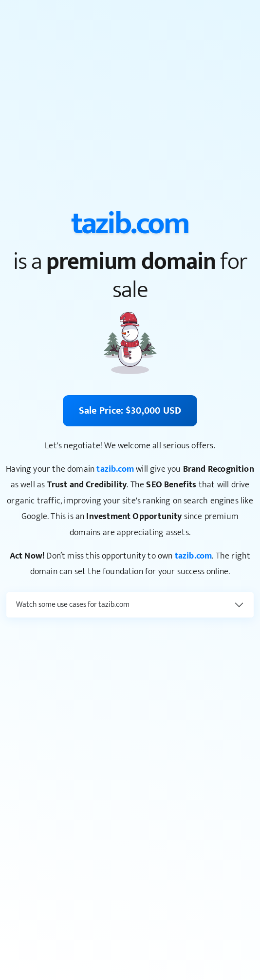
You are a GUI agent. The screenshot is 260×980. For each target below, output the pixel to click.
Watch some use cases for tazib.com (73, 605)
